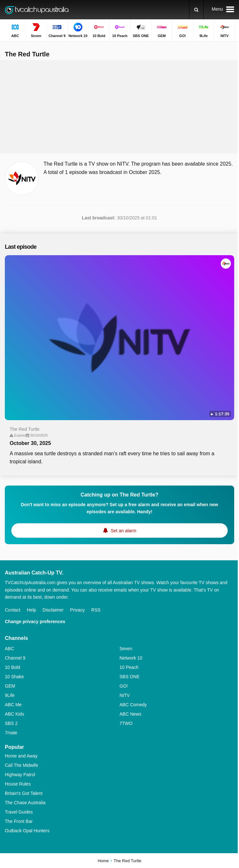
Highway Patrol (20, 775)
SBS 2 (11, 723)
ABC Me (13, 705)
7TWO (126, 723)
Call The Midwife (21, 765)
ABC (10, 649)
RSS (96, 610)
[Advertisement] (119, 107)
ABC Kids (14, 714)
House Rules (18, 784)
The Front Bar (19, 821)
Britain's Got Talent (24, 793)
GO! (124, 686)
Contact (13, 610)
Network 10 (131, 658)
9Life (10, 695)
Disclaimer (53, 610)
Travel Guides (19, 812)
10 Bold (12, 667)
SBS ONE (129, 677)
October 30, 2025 (30, 443)
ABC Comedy (133, 705)
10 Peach (129, 667)
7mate (11, 733)
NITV (125, 695)
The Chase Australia (25, 803)
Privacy (77, 610)
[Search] (196, 10)
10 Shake (14, 677)
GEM (10, 686)
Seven (126, 649)
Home (103, 861)
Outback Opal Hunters (27, 831)
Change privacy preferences (35, 622)
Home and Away (21, 756)
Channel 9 (15, 658)
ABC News (130, 714)
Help (31, 610)
